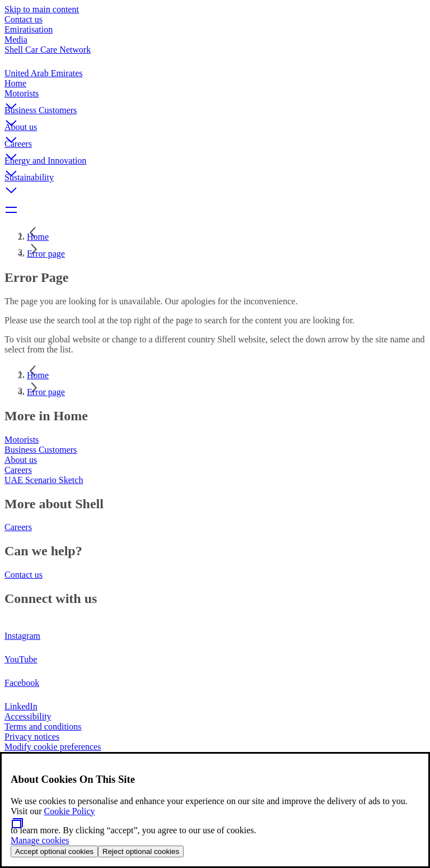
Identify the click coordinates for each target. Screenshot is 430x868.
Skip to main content (42, 9)
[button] (215, 97)
